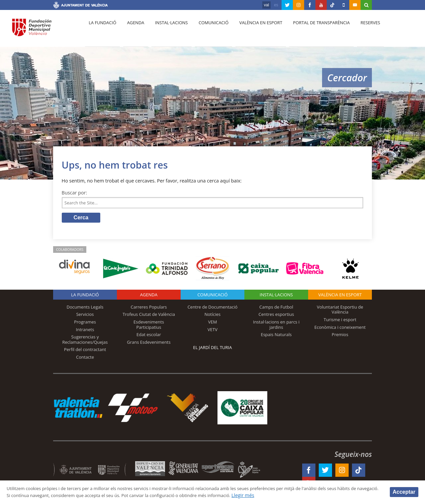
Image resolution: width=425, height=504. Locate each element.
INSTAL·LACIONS (276, 296)
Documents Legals (85, 309)
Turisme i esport (340, 321)
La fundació (102, 30)
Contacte (85, 359)
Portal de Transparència (312, 30)
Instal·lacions (167, 30)
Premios (340, 336)
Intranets (85, 331)
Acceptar (404, 492)
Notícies (213, 316)
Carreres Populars (149, 309)
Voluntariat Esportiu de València (340, 311)
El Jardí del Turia (213, 349)
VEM (213, 324)
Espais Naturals (276, 336)
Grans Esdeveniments (149, 344)
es (276, 5)
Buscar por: (75, 193)
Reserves (359, 30)
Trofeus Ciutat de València (149, 316)
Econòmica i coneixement (340, 329)
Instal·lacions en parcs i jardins (276, 326)
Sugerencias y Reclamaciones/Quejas (85, 341)
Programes (85, 324)
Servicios (85, 316)
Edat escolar (149, 336)
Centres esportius (276, 316)
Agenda (133, 30)
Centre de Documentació (213, 309)
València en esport (253, 30)
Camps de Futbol (276, 309)
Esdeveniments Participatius (149, 326)
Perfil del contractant (85, 351)
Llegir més (313, 495)
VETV (212, 331)
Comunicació (207, 30)
